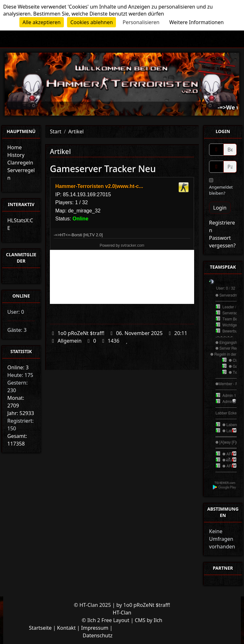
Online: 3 (18, 367)
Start (56, 131)
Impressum (95, 628)
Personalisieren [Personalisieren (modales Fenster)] (141, 22)
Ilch (158, 620)
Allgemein (69, 341)
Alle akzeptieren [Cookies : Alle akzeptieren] (42, 22)
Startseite (40, 628)
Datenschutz (98, 635)
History (16, 155)
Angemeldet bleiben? (221, 187)
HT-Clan (122, 613)
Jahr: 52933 (21, 413)
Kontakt (67, 628)
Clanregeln (20, 163)
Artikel (76, 131)
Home (15, 147)
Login (220, 208)
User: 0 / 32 (226, 288)
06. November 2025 (139, 333)
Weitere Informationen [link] (197, 22)
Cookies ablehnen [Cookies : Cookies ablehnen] (91, 22)
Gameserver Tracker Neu (103, 169)
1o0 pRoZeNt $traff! (81, 333)
